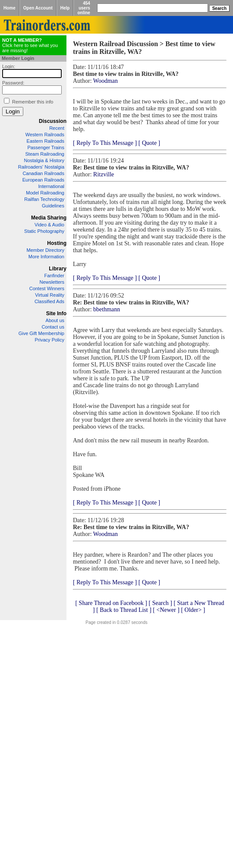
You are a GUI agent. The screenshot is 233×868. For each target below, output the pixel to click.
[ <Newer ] (166, 610)
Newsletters (52, 282)
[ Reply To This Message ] (105, 143)
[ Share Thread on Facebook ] (111, 603)
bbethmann (107, 309)
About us (55, 320)
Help (65, 8)
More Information (46, 257)
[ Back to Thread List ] (124, 610)
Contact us (53, 327)
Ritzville (104, 174)
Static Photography (44, 231)
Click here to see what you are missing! (30, 45)
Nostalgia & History (44, 160)
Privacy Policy (50, 340)
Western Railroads (45, 135)
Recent (57, 128)
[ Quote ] (150, 143)
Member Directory (46, 250)
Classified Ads (49, 301)
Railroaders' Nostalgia (41, 167)
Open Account (38, 8)
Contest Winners (47, 288)
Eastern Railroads (46, 141)
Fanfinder (54, 276)
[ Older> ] (193, 610)
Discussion (53, 121)
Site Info (56, 313)
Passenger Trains (46, 147)
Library (58, 269)
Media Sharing (49, 218)
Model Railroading (45, 193)
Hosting (57, 243)
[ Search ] (160, 603)
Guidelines (53, 206)
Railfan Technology (44, 199)
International (51, 186)
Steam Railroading (45, 154)
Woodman (105, 81)
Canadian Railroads (43, 173)
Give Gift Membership (41, 333)
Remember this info (33, 102)
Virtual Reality (50, 295)
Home (9, 8)
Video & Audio (49, 225)
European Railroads (43, 180)
